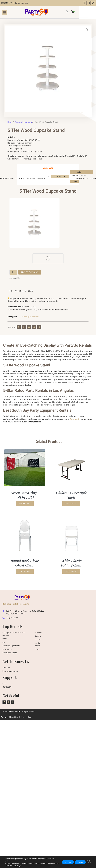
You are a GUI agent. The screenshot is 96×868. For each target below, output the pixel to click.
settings (23, 866)
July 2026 (81, 172)
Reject (78, 862)
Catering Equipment (23, 122)
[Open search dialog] (81, 12)
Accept (64, 862)
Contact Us (75, 419)
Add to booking (30, 273)
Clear (75, 182)
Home (10, 122)
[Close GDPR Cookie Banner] (88, 862)
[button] (6, 12)
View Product (25, 504)
